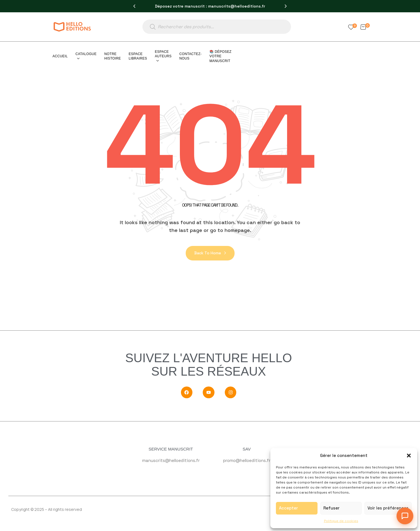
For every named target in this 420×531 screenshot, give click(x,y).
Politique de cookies (341, 521)
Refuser (331, 508)
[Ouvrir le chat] (405, 516)
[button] (409, 456)
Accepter (288, 508)
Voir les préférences (388, 508)
